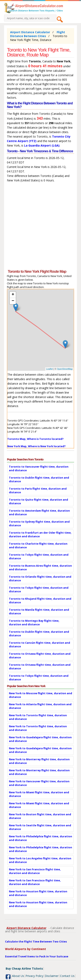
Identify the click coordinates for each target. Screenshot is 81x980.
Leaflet (50, 369)
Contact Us (67, 976)
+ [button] (13, 295)
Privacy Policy (34, 976)
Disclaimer (52, 976)
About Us (18, 976)
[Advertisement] (40, 227)
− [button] (13, 301)
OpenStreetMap (65, 369)
